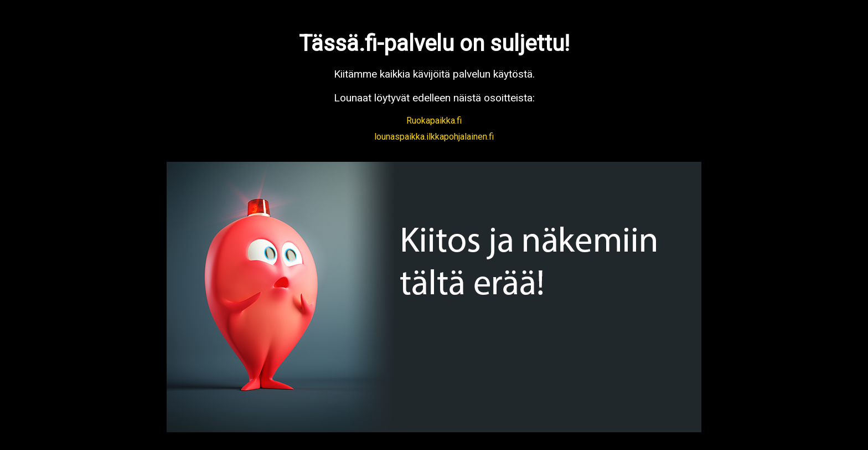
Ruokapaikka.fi (434, 121)
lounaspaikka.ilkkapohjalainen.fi (434, 137)
